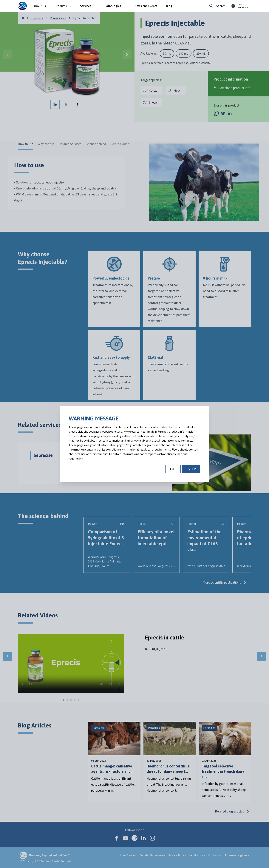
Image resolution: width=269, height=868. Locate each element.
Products (61, 6)
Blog (169, 6)
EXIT (173, 469)
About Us (40, 6)
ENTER (191, 469)
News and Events (146, 6)
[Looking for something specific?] (217, 6)
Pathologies (113, 6)
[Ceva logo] (22, 6)
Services (86, 6)
